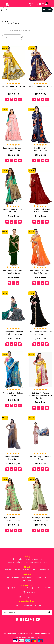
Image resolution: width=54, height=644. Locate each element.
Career (35, 570)
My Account (27, 577)
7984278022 (29, 592)
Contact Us (45, 570)
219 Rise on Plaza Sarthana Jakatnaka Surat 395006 (29, 588)
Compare (37, 577)
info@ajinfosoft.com (29, 597)
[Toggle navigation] (50, 3)
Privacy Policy (17, 559)
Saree (17, 23)
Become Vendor (13, 577)
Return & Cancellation (14, 562)
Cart (46, 577)
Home (10, 23)
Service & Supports (34, 562)
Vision (18, 570)
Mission (26, 570)
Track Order (27, 580)
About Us (9, 570)
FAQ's (46, 562)
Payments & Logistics (34, 559)
